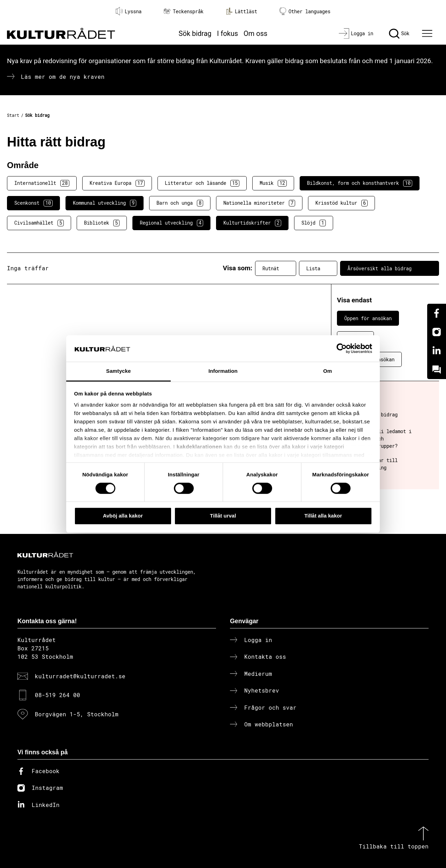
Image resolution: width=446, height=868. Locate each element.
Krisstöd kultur (341, 203)
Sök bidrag (195, 33)
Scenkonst (33, 203)
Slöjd (314, 223)
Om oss (255, 33)
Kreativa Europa (117, 183)
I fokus (228, 33)
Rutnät (276, 268)
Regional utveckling (171, 223)
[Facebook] (437, 313)
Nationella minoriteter (259, 203)
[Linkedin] (437, 351)
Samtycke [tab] (119, 371)
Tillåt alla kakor (323, 516)
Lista (318, 268)
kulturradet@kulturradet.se (80, 676)
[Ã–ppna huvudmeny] (428, 33)
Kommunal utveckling (105, 203)
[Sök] (399, 33)
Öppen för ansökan (368, 318)
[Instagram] (437, 332)
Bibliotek (102, 223)
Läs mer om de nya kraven (63, 77)
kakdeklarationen (199, 447)
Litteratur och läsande (202, 183)
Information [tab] (223, 371)
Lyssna (129, 11)
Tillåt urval (223, 516)
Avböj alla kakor (123, 516)
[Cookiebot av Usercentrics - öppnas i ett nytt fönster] (342, 348)
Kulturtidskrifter (252, 223)
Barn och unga (180, 203)
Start (13, 115)
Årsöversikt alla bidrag (390, 268)
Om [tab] (327, 371)
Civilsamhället (39, 223)
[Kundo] (437, 370)
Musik (273, 183)
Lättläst (241, 11)
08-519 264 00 (57, 695)
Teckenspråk (184, 11)
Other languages (305, 11)
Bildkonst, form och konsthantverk (360, 183)
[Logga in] (356, 33)
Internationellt (42, 183)
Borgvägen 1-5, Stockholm (77, 714)
